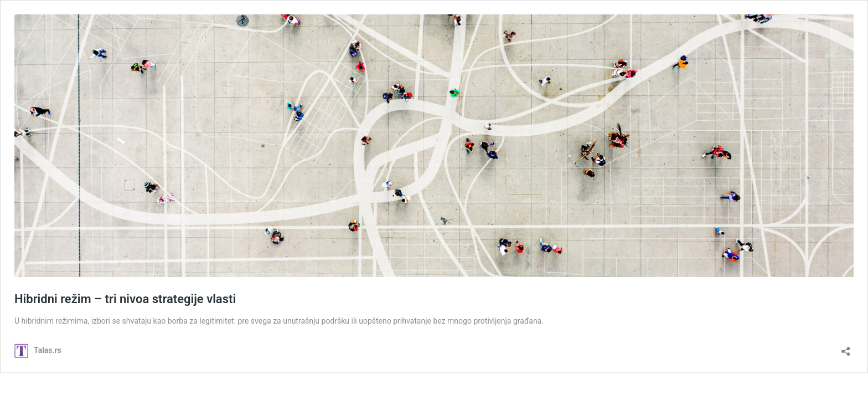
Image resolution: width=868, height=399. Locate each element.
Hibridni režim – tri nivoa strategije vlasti (125, 299)
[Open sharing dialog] (846, 348)
